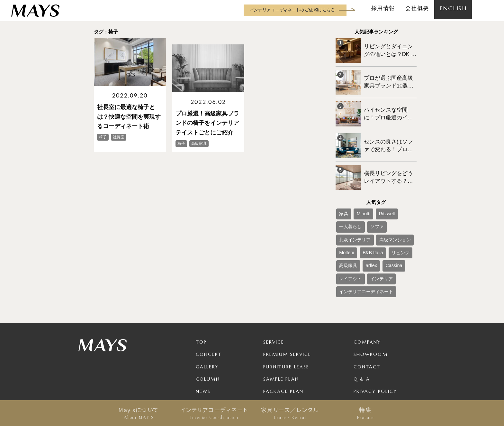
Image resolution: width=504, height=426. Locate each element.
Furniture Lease (286, 319)
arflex (387, 224)
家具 (342, 192)
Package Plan (283, 344)
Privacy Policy (375, 344)
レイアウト (348, 235)
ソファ (344, 203)
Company (367, 295)
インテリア (373, 235)
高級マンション (352, 214)
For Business (282, 368)
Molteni (378, 214)
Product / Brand (289, 356)
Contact (367, 319)
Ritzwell (377, 192)
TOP (201, 295)
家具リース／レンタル (290, 413)
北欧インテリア (370, 203)
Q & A (362, 331)
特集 (365, 413)
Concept (209, 307)
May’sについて (139, 413)
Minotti (358, 192)
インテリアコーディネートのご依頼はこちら (292, 10)
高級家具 (368, 224)
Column (208, 331)
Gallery (207, 319)
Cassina (405, 224)
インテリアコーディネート (214, 413)
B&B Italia (399, 214)
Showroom (371, 307)
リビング (346, 224)
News (203, 344)
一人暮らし (399, 192)
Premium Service (287, 307)
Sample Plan (281, 331)
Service (274, 295)
